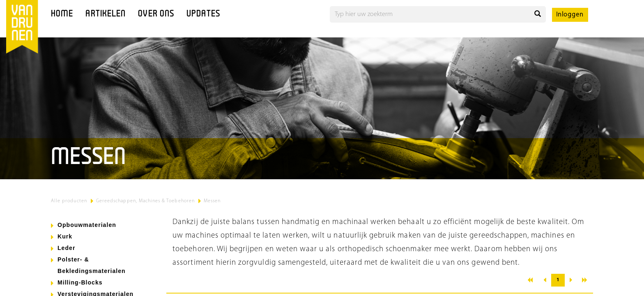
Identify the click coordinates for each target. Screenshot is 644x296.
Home (62, 14)
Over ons (156, 14)
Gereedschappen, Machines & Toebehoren (145, 201)
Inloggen (570, 15)
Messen (212, 201)
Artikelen (106, 14)
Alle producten (69, 201)
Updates (203, 14)
